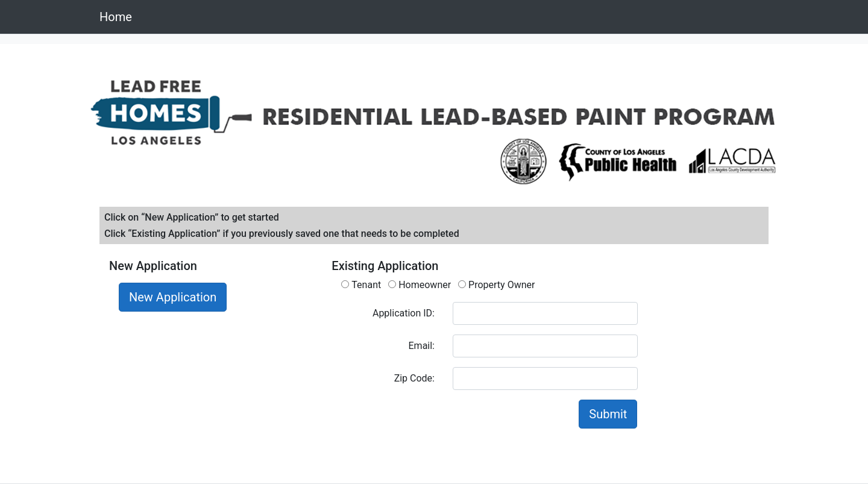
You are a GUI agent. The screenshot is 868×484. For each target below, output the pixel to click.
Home (116, 17)
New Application (173, 297)
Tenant (361, 285)
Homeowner (420, 285)
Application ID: (404, 313)
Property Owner (496, 285)
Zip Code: (414, 378)
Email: (422, 346)
